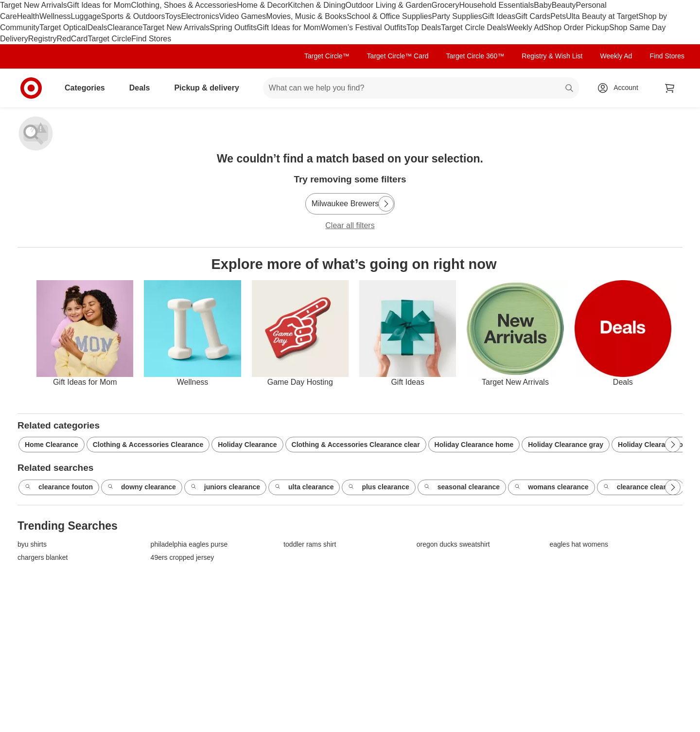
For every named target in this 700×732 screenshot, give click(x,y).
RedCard (72, 39)
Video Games (243, 16)
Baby (542, 5)
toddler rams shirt (310, 545)
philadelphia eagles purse (189, 545)
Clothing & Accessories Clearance (148, 445)
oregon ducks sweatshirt (453, 545)
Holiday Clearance (247, 445)
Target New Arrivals (34, 5)
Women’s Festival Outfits (364, 27)
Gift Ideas (499, 16)
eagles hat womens (579, 545)
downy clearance (142, 487)
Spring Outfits (233, 27)
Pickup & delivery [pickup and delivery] (210, 88)
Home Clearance (52, 445)
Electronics (200, 16)
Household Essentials (496, 5)
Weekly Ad (525, 27)
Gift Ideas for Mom (99, 5)
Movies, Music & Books (306, 16)
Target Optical (63, 27)
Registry (43, 39)
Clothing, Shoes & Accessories (184, 5)
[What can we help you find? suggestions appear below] (421, 88)
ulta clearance (304, 487)
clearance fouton (59, 487)
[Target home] (31, 88)
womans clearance (551, 487)
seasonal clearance (462, 487)
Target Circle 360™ (475, 56)
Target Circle (110, 39)
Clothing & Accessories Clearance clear (356, 445)
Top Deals (424, 27)
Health (28, 16)
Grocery (446, 5)
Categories (89, 88)
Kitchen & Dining (316, 5)
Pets (558, 16)
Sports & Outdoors (133, 16)
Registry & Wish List (552, 56)
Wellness (55, 16)
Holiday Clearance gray (566, 445)
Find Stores (151, 39)
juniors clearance (225, 487)
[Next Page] (386, 204)
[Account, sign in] (621, 88)
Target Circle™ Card (398, 56)
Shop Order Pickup (576, 27)
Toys (173, 16)
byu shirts (32, 545)
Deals (97, 27)
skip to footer (10, 8)
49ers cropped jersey (183, 558)
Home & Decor (262, 5)
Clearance (125, 27)
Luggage (86, 16)
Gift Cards (533, 16)
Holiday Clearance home (474, 445)
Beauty (564, 5)
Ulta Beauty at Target (602, 16)
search (570, 89)
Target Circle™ (327, 56)
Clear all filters (350, 225)
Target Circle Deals (474, 27)
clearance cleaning (640, 487)
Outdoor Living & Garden (389, 5)
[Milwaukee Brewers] (350, 204)
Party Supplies (457, 16)
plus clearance (378, 487)
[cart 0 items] (670, 88)
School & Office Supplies (389, 16)
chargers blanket (43, 558)
